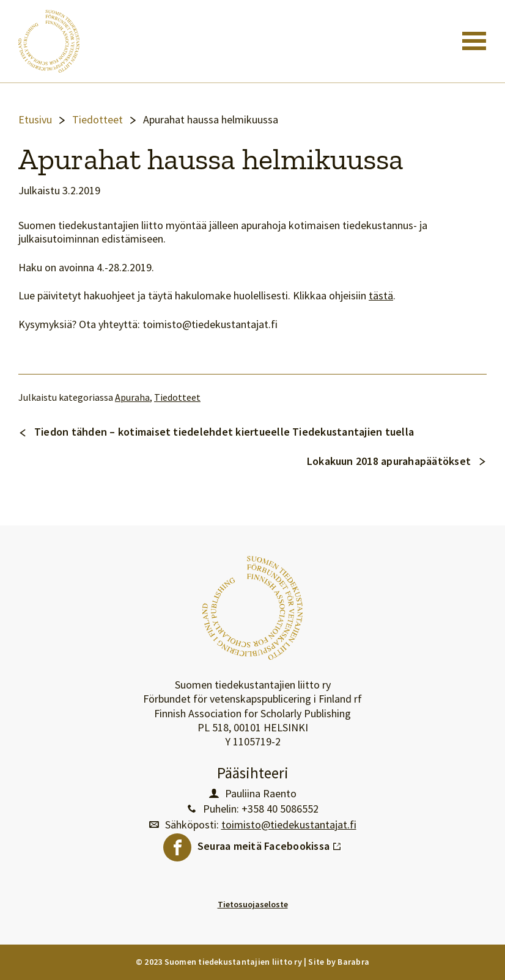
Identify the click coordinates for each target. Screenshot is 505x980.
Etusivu (35, 120)
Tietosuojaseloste (253, 904)
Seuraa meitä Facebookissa (270, 843)
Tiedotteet (98, 120)
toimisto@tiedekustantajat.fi (289, 825)
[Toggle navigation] (474, 41)
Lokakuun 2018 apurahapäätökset (389, 461)
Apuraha (132, 397)
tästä (381, 296)
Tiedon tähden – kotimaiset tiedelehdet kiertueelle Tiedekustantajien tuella (224, 432)
